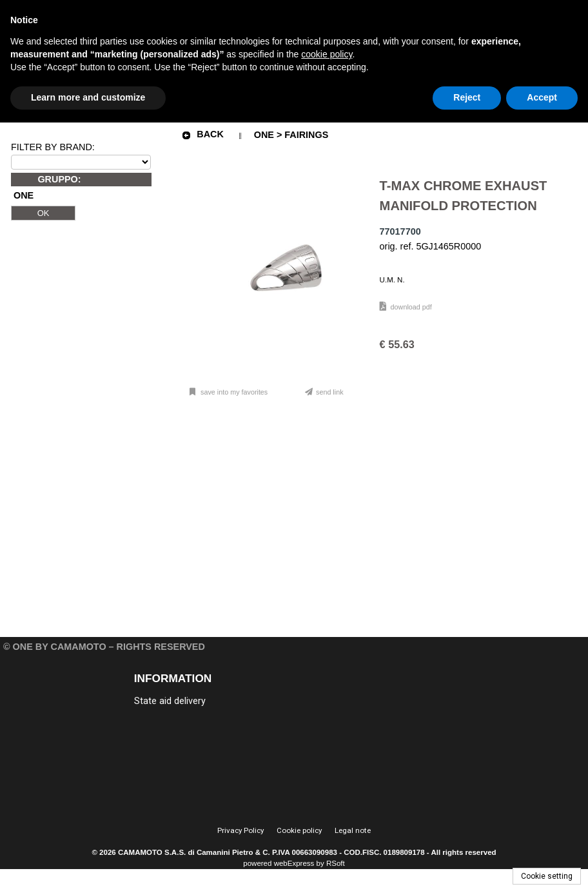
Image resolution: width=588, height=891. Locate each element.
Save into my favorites (233, 392)
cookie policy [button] (327, 54)
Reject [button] (467, 97)
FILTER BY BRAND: (53, 147)
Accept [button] (542, 97)
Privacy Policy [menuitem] (240, 830)
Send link (330, 392)
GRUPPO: (59, 179)
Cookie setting (547, 876)
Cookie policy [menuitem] (299, 830)
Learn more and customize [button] (88, 97)
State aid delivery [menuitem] (170, 701)
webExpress (294, 863)
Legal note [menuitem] (353, 830)
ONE (24, 196)
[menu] (202, 700)
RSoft (336, 863)
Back (202, 135)
